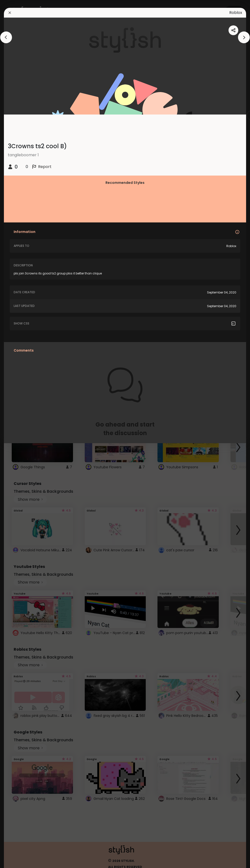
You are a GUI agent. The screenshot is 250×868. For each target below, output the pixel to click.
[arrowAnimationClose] (6, 37)
